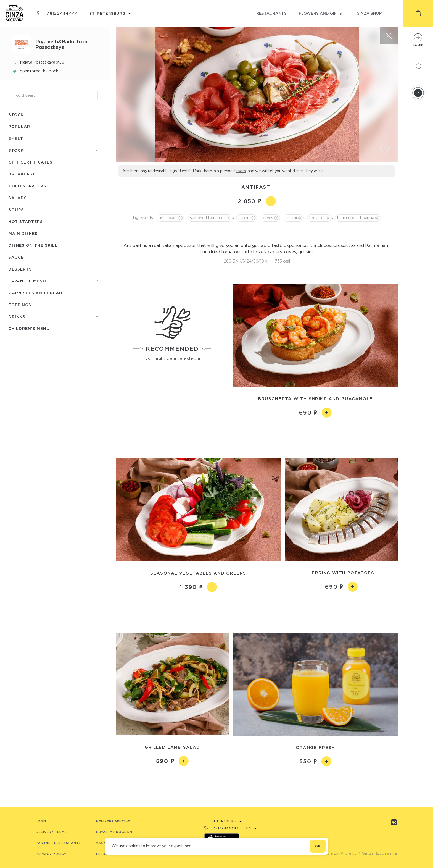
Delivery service (113, 821)
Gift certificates (31, 162)
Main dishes (23, 233)
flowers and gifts (320, 13)
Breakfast (22, 174)
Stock (16, 115)
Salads (18, 198)
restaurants (271, 13)
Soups (16, 210)
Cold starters (27, 186)
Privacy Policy (51, 854)
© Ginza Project (339, 853)
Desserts (20, 269)
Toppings (20, 305)
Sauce (16, 257)
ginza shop (369, 13)
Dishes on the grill (33, 245)
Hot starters (26, 221)
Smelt (16, 138)
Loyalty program (114, 832)
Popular (19, 126)
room (241, 171)
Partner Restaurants (58, 843)
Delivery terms (51, 832)
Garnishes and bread (35, 293)
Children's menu (29, 328)
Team (41, 821)
